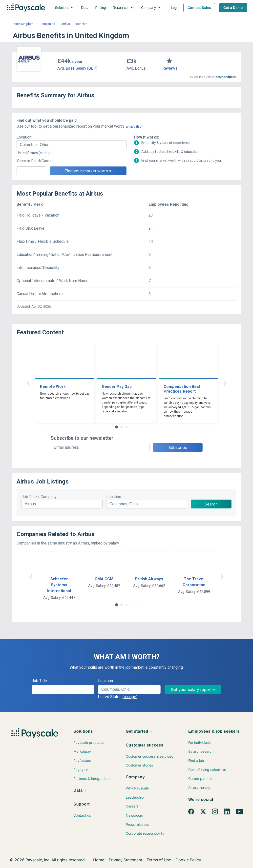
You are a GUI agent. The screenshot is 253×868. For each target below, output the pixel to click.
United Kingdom (22, 24)
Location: (24, 137)
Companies (47, 24)
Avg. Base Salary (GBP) (77, 68)
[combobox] (72, 145)
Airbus (66, 24)
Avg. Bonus (136, 68)
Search (211, 504)
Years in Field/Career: (35, 161)
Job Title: (40, 681)
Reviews (170, 68)
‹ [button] (28, 383)
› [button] (225, 383)
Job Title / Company (39, 497)
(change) (46, 153)
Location (114, 497)
